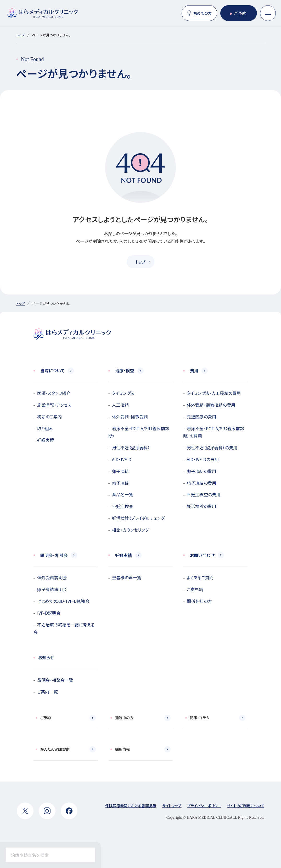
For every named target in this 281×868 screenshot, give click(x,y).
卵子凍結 (120, 471)
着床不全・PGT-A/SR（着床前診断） (139, 432)
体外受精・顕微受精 (130, 417)
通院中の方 (124, 718)
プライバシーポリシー (204, 806)
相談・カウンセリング (130, 530)
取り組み (45, 428)
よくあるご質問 (200, 577)
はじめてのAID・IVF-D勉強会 (63, 601)
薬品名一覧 (123, 494)
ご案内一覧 (47, 692)
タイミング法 (123, 393)
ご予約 (240, 13)
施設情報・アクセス (54, 405)
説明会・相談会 (54, 555)
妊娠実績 (46, 440)
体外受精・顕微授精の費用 (211, 405)
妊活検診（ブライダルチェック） (139, 518)
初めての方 (203, 13)
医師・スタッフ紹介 (54, 393)
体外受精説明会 (52, 577)
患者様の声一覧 (127, 577)
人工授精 (120, 405)
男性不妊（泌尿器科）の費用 (212, 447)
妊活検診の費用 (201, 506)
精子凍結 (120, 483)
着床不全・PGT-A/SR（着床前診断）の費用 (214, 432)
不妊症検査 (123, 506)
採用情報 (123, 749)
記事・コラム (200, 718)
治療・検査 (125, 370)
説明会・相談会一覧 (55, 680)
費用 (194, 370)
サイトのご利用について (246, 806)
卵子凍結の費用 (201, 471)
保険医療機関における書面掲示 (131, 806)
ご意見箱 (195, 589)
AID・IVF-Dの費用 (203, 459)
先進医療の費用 (201, 417)
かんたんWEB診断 (55, 749)
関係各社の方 (199, 601)
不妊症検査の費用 (204, 494)
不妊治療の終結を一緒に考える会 (64, 628)
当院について (52, 370)
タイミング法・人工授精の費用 (214, 393)
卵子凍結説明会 (52, 589)
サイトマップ (172, 806)
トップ (20, 35)
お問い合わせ (202, 555)
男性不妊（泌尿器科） (131, 447)
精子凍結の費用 (201, 483)
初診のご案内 (49, 417)
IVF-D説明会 (49, 613)
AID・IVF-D (122, 459)
